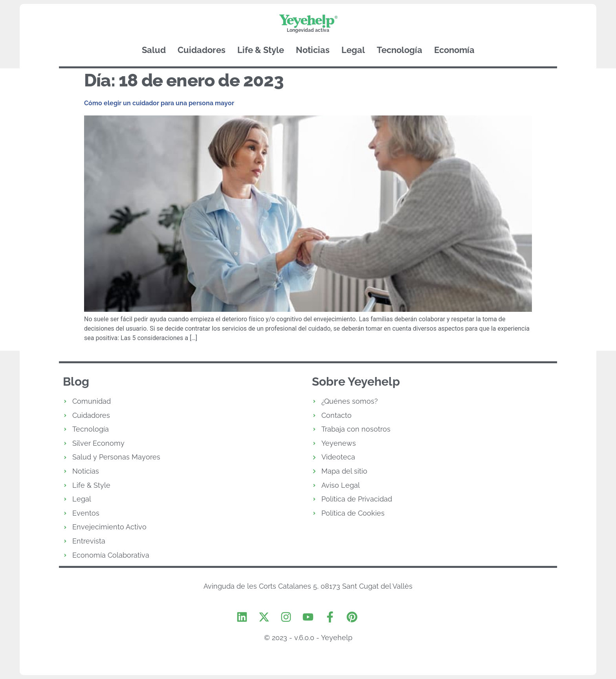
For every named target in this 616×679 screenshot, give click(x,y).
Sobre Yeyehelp (356, 382)
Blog (76, 382)
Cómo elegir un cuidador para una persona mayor (159, 103)
